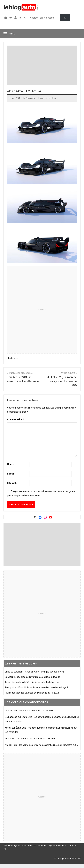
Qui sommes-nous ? (58, 846)
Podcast (21, 18)
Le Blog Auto (29, 98)
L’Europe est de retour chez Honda (35, 711)
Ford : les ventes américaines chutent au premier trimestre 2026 (45, 745)
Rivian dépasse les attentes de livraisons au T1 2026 (32, 693)
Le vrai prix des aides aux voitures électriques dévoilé (32, 677)
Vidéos (11, 18)
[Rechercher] (65, 18)
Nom (10, 464)
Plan (6, 849)
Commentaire (16, 419)
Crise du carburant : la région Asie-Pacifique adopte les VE (34, 672)
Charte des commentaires (34, 846)
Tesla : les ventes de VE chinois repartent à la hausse (32, 682)
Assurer (16, 18)
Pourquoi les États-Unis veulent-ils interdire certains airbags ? (36, 687)
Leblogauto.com (64, 859)
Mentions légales (12, 846)
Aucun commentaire (47, 98)
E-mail (11, 474)
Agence (26, 18)
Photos (6, 18)
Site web (12, 483)
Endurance (13, 358)
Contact (74, 846)
